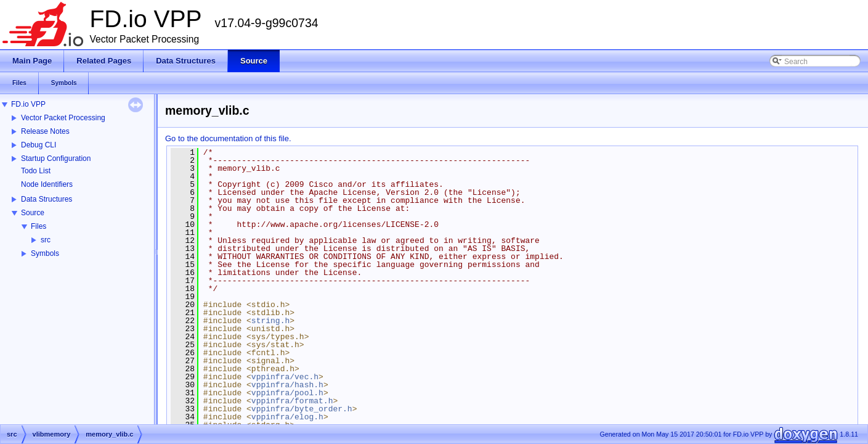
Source (33, 213)
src (46, 240)
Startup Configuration (56, 158)
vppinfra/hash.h (287, 385)
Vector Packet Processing (63, 118)
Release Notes (45, 131)
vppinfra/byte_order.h (302, 409)
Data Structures (47, 199)
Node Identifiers (47, 184)
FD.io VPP (28, 104)
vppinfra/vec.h (285, 377)
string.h (270, 321)
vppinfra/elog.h (287, 417)
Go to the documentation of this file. (228, 138)
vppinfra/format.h (292, 401)
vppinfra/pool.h (287, 393)
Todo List (36, 171)
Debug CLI (39, 145)
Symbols (45, 253)
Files (39, 226)
